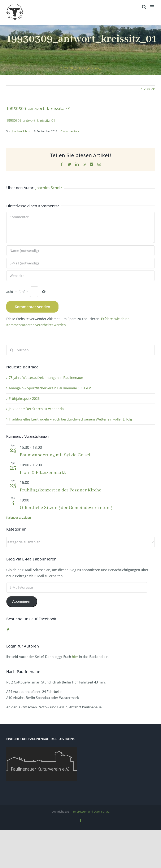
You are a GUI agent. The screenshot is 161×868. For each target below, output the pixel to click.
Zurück (149, 89)
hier (75, 657)
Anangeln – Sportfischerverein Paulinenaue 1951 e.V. (50, 388)
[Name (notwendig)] (80, 251)
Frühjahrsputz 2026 (24, 399)
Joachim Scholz (21, 131)
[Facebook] (8, 630)
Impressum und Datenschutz (91, 812)
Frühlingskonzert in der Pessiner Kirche (60, 490)
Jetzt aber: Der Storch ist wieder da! (37, 409)
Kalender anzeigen (19, 518)
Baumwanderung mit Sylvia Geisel (55, 455)
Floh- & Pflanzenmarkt (43, 473)
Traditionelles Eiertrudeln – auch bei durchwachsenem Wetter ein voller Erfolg (70, 419)
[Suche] (12, 350)
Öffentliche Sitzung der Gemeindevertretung (66, 508)
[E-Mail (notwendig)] (80, 263)
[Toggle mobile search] (144, 7)
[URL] (80, 276)
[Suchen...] (80, 350)
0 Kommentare (70, 131)
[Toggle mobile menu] (153, 7)
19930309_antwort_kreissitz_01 (31, 121)
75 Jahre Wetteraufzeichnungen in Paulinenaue (46, 378)
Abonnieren (22, 601)
